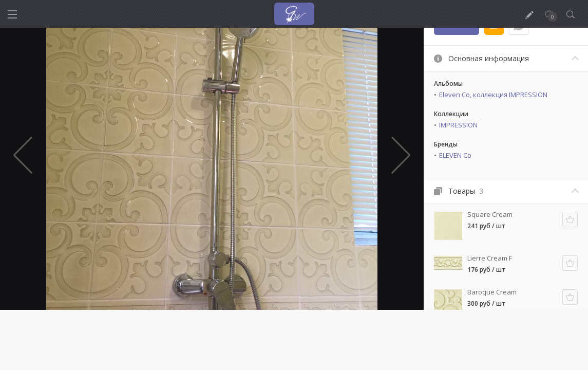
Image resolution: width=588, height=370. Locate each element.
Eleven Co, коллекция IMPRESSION (493, 95)
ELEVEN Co (455, 155)
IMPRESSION (458, 125)
